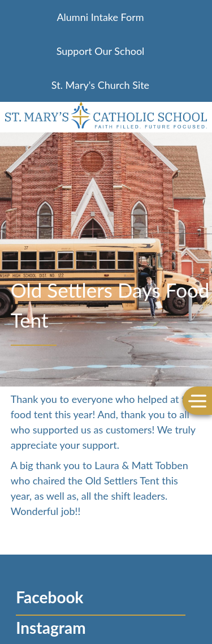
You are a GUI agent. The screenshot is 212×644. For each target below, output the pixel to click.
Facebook (49, 597)
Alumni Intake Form (100, 17)
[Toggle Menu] (197, 400)
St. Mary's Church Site (100, 85)
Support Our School (101, 51)
